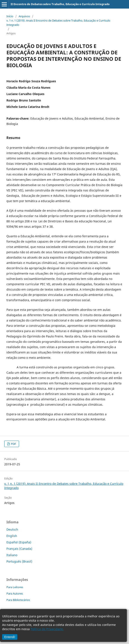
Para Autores (15, 593)
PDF (13, 444)
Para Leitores (15, 587)
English (12, 536)
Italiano (12, 555)
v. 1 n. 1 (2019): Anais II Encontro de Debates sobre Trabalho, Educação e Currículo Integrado (58, 23)
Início (10, 16)
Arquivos (24, 16)
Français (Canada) (19, 549)
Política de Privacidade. (47, 629)
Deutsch (12, 529)
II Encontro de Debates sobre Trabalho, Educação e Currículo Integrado (60, 4)
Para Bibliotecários (18, 600)
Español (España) (19, 542)
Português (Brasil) (19, 561)
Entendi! (10, 637)
